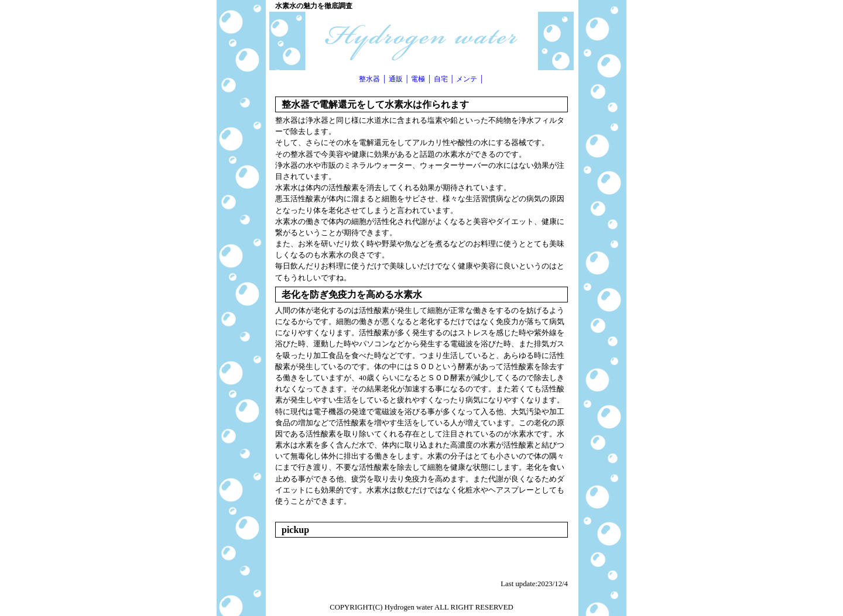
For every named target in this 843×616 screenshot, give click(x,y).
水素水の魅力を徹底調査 (314, 6)
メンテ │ (470, 79)
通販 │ (399, 79)
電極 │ (421, 79)
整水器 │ (373, 79)
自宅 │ (444, 79)
